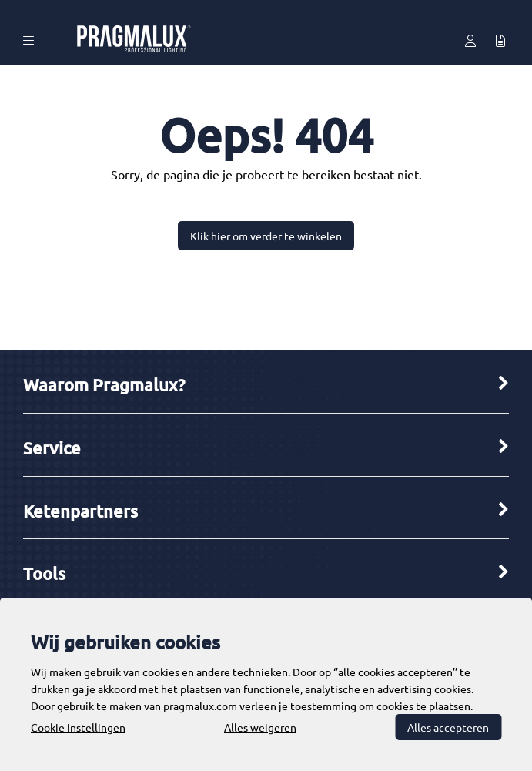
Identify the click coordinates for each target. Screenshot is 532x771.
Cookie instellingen (78, 727)
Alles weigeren (260, 727)
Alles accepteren (448, 727)
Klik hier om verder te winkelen (266, 236)
